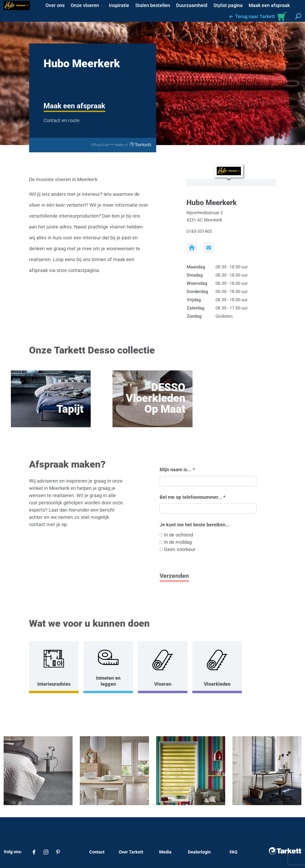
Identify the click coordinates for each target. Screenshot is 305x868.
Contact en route (62, 120)
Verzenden (174, 576)
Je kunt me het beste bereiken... (195, 525)
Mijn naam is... (177, 470)
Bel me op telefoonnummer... (193, 497)
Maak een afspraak (74, 106)
